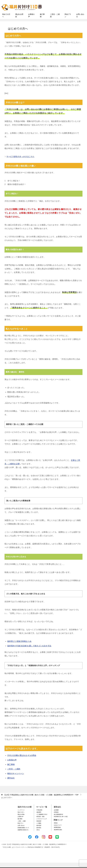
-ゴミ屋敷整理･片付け (42, 820)
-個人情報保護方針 (58, 820)
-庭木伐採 (39, 831)
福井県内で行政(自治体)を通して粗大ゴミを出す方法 (29, 651)
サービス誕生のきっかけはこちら (20, 162)
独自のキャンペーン (16, 779)
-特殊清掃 (39, 826)
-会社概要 (56, 815)
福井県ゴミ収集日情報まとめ (19, 647)
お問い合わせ (80, 21)
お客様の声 (31, 21)
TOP (41, 800)
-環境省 (56, 828)
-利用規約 (56, 818)
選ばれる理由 (19, 21)
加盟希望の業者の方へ (23, 835)
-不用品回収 (39, 815)
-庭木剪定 (39, 833)
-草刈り (38, 835)
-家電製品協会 (57, 833)
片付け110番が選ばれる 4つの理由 (22, 761)
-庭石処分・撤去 (40, 822)
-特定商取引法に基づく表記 (61, 822)
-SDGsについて (58, 831)
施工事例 (42, 21)
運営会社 (11, 783)
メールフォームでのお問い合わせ (67, 13)
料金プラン (68, 21)
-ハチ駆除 (39, 829)
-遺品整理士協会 (58, 835)
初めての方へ (6, 21)
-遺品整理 (39, 818)
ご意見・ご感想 (55, 21)
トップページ (21, 815)
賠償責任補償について (23, 833)
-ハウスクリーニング (42, 824)
